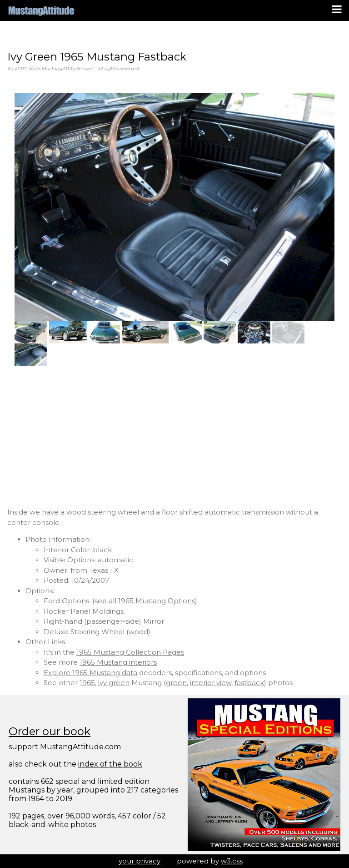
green (176, 683)
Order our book (50, 731)
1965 (87, 683)
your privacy (140, 861)
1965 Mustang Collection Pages (130, 652)
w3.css (232, 861)
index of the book (110, 764)
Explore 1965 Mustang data (90, 673)
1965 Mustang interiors (118, 662)
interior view (211, 683)
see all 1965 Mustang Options (145, 601)
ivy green (114, 683)
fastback (249, 683)
